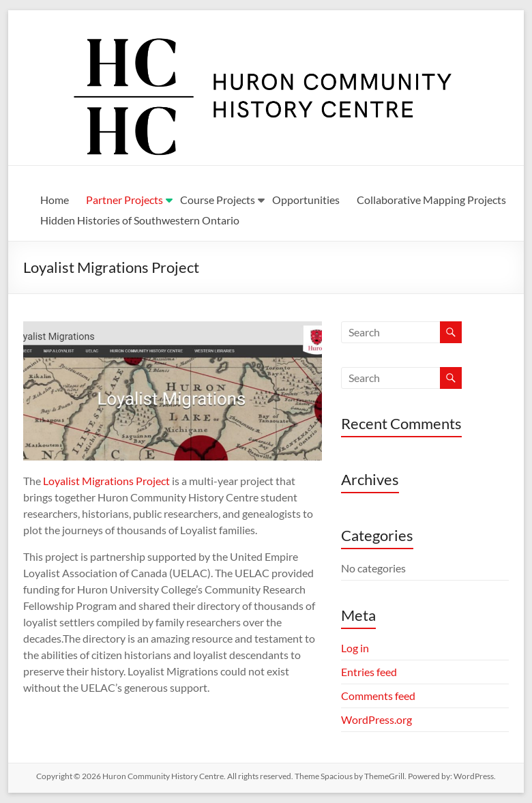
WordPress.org (376, 719)
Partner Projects (124, 200)
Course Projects (218, 200)
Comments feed (378, 696)
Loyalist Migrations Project (106, 481)
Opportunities (306, 200)
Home (55, 200)
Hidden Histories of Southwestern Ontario (140, 220)
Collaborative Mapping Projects (431, 200)
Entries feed (369, 672)
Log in (355, 648)
